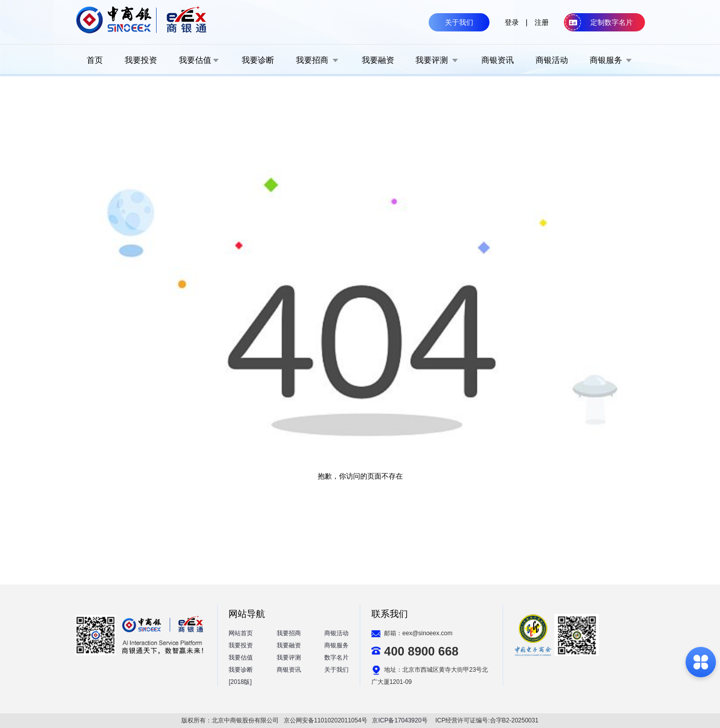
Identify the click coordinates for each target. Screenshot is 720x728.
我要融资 (289, 645)
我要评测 (289, 658)
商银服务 (336, 645)
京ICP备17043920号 (400, 720)
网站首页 (241, 633)
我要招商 (289, 633)
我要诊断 (241, 670)
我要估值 (241, 658)
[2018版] (240, 682)
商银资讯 (289, 670)
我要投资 (241, 645)
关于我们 (336, 670)
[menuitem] (95, 60)
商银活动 (336, 633)
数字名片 (336, 658)
